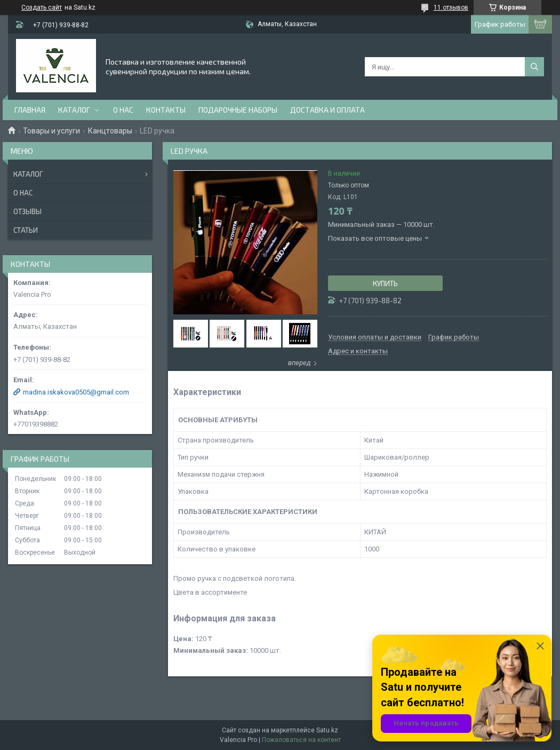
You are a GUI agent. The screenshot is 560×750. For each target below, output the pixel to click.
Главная (30, 110)
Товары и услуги (51, 131)
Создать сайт (42, 7)
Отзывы (27, 211)
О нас (123, 110)
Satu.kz (327, 730)
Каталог (74, 110)
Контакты (166, 110)
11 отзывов (451, 7)
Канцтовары (110, 131)
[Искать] (534, 67)
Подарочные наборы (238, 110)
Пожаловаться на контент (301, 740)
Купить (385, 283)
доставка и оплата (327, 110)
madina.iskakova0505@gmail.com (76, 392)
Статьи (26, 230)
